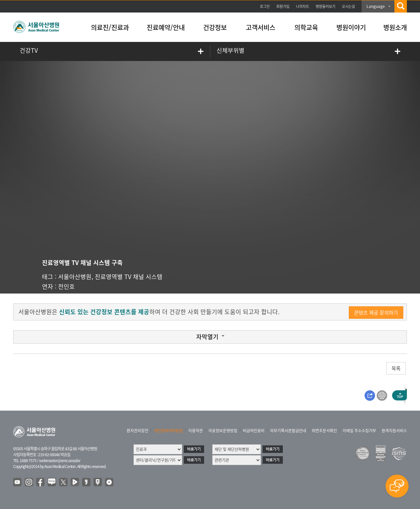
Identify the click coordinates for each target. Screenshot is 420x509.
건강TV (29, 50)
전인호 (66, 286)
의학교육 (306, 27)
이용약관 (196, 431)
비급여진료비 (254, 431)
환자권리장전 (137, 431)
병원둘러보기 (325, 6)
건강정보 (215, 27)
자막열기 (207, 337)
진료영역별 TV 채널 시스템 (129, 277)
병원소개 (395, 27)
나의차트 (303, 6)
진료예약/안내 (166, 27)
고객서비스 (261, 27)
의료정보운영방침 (223, 431)
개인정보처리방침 (168, 431)
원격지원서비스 (394, 431)
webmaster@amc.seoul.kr (60, 460)
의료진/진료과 (110, 27)
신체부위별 (231, 50)
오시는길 (348, 6)
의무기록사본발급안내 (288, 431)
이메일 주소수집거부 (359, 431)
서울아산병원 (75, 277)
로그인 (265, 6)
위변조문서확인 (324, 431)
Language (376, 6)
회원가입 (283, 6)
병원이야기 (351, 27)
